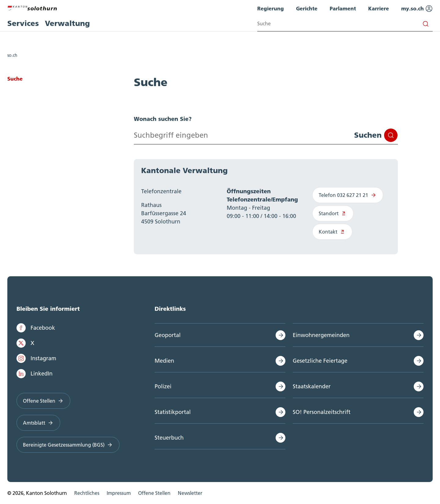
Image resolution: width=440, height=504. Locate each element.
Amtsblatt (38, 423)
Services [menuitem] (23, 23)
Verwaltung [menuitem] (67, 23)
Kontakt (332, 232)
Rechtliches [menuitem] (87, 493)
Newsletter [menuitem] (190, 493)
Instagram (36, 358)
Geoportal (168, 335)
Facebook (36, 328)
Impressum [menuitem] (119, 493)
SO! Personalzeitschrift (322, 412)
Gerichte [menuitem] (307, 8)
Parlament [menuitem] (343, 8)
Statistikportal (173, 412)
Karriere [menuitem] (379, 8)
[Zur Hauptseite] (32, 7)
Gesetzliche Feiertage (320, 361)
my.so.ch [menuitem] (417, 9)
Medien (164, 361)
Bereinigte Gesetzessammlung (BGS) (68, 445)
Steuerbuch (169, 438)
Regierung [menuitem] (271, 8)
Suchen (376, 135)
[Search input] (345, 24)
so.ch (12, 55)
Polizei (163, 386)
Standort (333, 213)
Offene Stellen (43, 401)
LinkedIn (35, 374)
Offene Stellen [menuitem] (154, 493)
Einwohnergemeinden (321, 335)
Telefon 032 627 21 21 (348, 195)
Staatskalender (312, 386)
